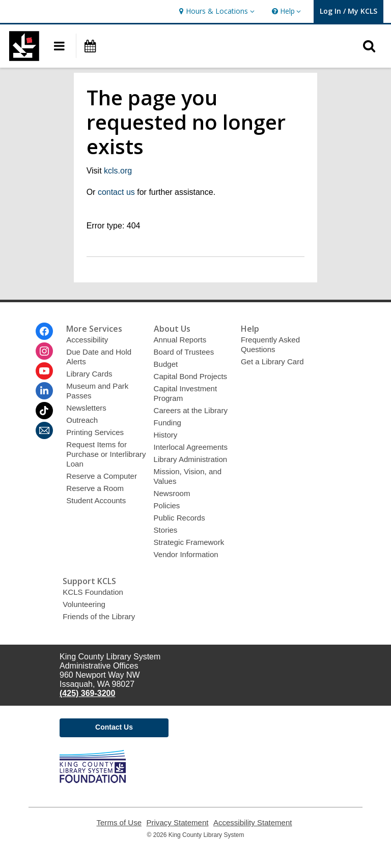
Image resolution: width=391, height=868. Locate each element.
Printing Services (95, 432)
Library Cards (89, 374)
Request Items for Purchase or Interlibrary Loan (106, 454)
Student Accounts (96, 500)
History (166, 435)
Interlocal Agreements (191, 447)
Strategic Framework (189, 542)
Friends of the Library (99, 616)
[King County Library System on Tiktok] (44, 411)
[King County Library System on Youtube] (44, 371)
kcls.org (118, 171)
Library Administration (191, 459)
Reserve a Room (95, 488)
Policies (167, 505)
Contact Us (114, 727)
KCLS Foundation (93, 592)
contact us (116, 192)
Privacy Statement (178, 822)
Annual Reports (180, 340)
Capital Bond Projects (191, 376)
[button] (215, 11)
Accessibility (87, 340)
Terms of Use (119, 822)
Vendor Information (186, 554)
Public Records (179, 518)
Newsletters (86, 408)
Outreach (82, 420)
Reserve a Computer (102, 476)
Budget (166, 364)
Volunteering (84, 604)
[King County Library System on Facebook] (44, 331)
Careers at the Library (191, 410)
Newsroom (172, 493)
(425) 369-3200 (87, 693)
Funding (167, 423)
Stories (166, 530)
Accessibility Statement (253, 822)
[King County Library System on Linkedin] (44, 391)
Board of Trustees (184, 352)
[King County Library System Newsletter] (44, 430)
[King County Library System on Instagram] (44, 351)
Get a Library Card (272, 361)
